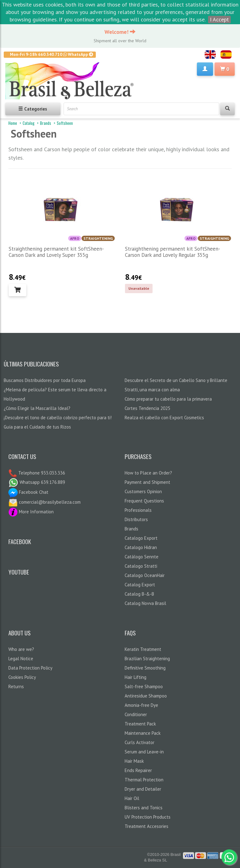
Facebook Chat (28, 492)
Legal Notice (21, 659)
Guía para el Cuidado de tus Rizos (37, 427)
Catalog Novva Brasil (145, 603)
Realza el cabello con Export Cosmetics (164, 418)
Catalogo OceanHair (145, 575)
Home (13, 123)
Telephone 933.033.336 (41, 473)
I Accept (219, 19)
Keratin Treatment (143, 649)
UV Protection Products (148, 817)
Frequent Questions (144, 501)
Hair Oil (132, 798)
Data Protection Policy (30, 668)
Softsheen (65, 123)
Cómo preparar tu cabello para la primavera (168, 399)
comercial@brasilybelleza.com (44, 502)
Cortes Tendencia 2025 (147, 408)
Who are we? (21, 649)
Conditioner (136, 714)
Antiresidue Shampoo (146, 696)
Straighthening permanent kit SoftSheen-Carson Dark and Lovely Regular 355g (173, 252)
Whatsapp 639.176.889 (37, 482)
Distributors (136, 519)
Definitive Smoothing (145, 668)
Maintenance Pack (143, 733)
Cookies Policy (22, 677)
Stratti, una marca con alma (152, 390)
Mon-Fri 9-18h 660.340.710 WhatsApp (52, 54)
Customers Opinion (143, 491)
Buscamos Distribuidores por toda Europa (45, 380)
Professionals (138, 510)
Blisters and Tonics (144, 808)
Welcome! (120, 32)
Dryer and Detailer (143, 789)
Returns (16, 686)
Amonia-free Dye (141, 705)
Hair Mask (134, 761)
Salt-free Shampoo (144, 686)
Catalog (29, 123)
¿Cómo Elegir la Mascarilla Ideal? (37, 408)
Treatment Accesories (147, 826)
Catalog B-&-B (139, 594)
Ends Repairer (138, 770)
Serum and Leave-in (144, 752)
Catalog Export (140, 585)
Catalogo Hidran (141, 547)
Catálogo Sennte (142, 557)
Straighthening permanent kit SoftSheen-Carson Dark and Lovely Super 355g (56, 252)
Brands (46, 123)
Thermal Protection (144, 780)
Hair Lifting (136, 677)
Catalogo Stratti (141, 566)
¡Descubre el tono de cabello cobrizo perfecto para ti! (58, 418)
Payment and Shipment (147, 482)
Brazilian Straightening (147, 659)
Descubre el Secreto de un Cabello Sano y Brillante (176, 380)
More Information (31, 512)
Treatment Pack (140, 724)
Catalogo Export (141, 538)
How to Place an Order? (148, 473)
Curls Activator (140, 742)
